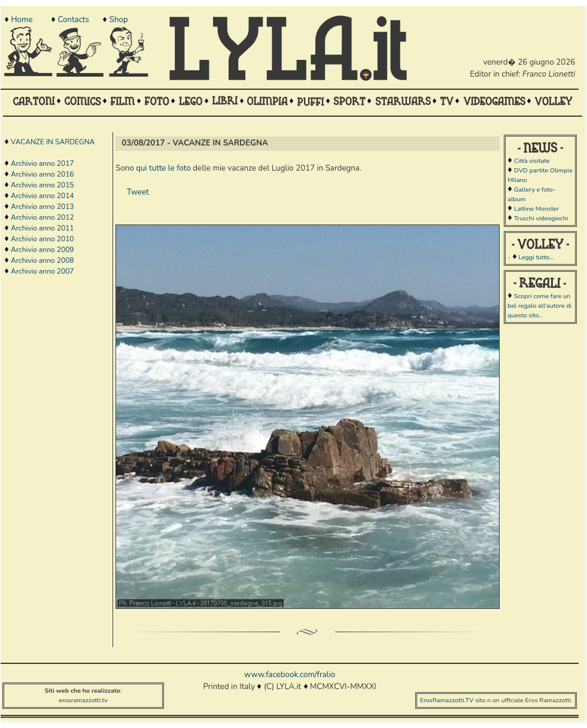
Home (22, 20)
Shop (119, 20)
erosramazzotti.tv (83, 700)
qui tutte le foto (163, 168)
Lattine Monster (536, 209)
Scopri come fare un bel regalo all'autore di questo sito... (539, 306)
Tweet (138, 192)
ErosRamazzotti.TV (447, 700)
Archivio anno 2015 (42, 185)
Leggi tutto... (536, 257)
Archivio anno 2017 (42, 163)
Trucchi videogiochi (541, 218)
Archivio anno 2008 (42, 260)
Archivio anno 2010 (42, 239)
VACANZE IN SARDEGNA (53, 142)
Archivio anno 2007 (42, 271)
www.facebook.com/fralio (290, 675)
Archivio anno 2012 (42, 217)
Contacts (73, 20)
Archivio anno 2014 (42, 196)
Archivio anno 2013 (42, 207)
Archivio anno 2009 (42, 250)
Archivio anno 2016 (42, 174)
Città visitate (532, 161)
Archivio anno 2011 (42, 228)
